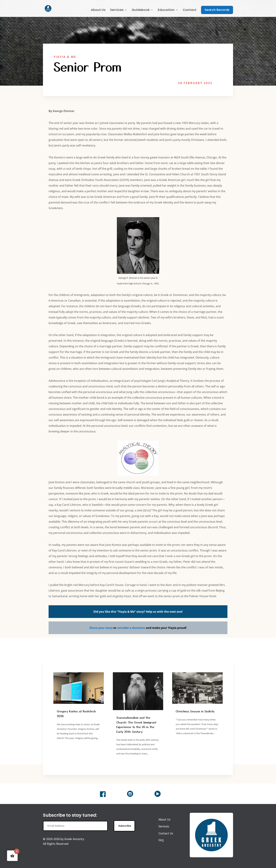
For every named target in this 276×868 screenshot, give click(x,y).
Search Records (217, 10)
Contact (190, 10)
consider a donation (131, 630)
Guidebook (141, 10)
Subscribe (125, 828)
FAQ (161, 842)
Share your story (101, 630)
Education (166, 10)
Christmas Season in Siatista (195, 713)
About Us (98, 10)
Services (117, 10)
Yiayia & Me (65, 57)
